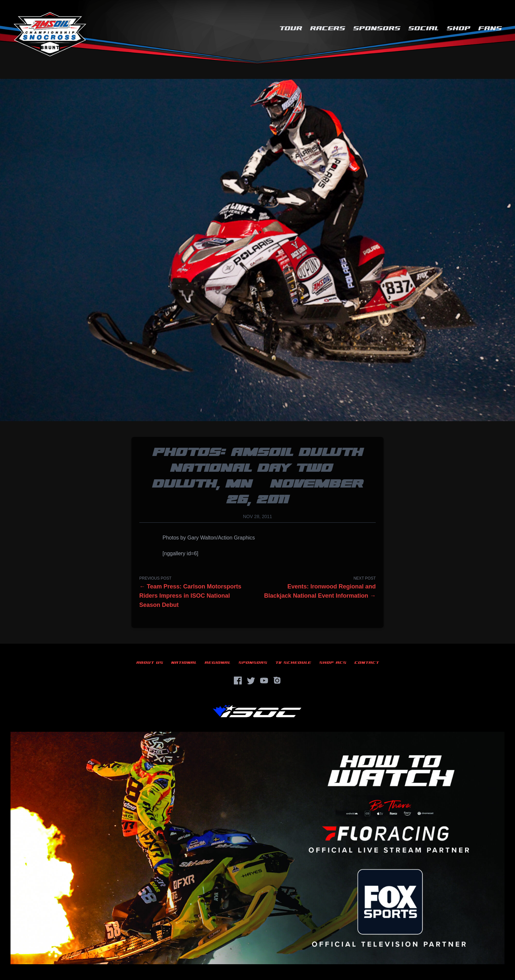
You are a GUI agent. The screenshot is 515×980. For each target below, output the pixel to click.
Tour (291, 28)
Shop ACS (333, 663)
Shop (459, 28)
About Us (150, 663)
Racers (328, 28)
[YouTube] (264, 681)
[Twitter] (251, 681)
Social (424, 28)
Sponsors (377, 28)
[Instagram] (277, 681)
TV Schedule (293, 663)
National (184, 663)
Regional (218, 663)
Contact (367, 663)
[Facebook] (238, 681)
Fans (490, 28)
